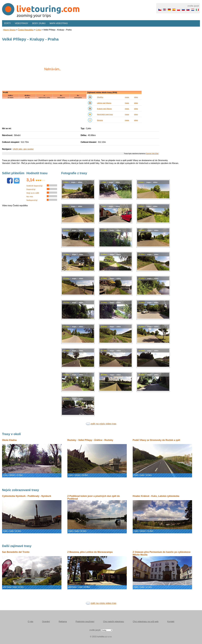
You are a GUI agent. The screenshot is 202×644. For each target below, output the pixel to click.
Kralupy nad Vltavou (104, 109)
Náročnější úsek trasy (105, 114)
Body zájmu (39, 23)
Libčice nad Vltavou (104, 103)
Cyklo (38, 30)
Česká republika (26, 30)
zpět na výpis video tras (103, 424)
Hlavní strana (9, 30)
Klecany (100, 120)
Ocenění (46, 622)
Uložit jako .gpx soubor (23, 149)
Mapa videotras (59, 23)
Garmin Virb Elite (152, 154)
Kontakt (171, 622)
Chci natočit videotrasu (113, 622)
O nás (30, 622)
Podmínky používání (85, 622)
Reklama (63, 622)
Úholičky (100, 97)
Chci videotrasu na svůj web (146, 622)
